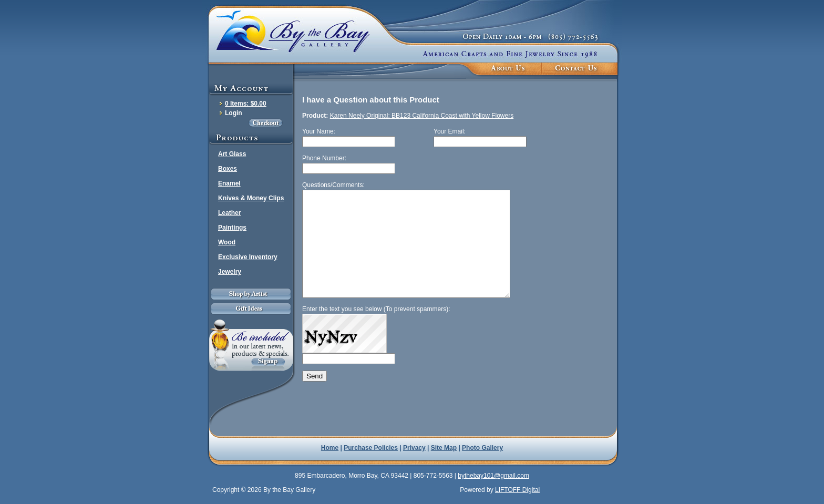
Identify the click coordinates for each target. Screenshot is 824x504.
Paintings (232, 228)
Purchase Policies (371, 448)
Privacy (414, 448)
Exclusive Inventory (248, 257)
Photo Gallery (482, 448)
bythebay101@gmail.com (493, 476)
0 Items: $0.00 (246, 104)
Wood (227, 242)
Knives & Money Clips (251, 198)
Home (330, 448)
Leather (229, 213)
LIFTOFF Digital (517, 490)
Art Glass (232, 154)
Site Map (444, 448)
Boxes (228, 169)
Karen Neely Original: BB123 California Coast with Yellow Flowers (422, 116)
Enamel (229, 183)
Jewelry (230, 272)
